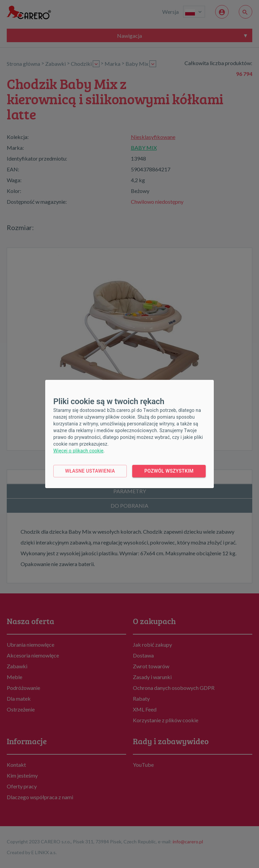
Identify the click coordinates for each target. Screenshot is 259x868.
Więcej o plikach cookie (78, 451)
